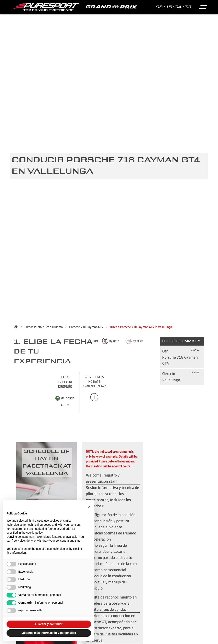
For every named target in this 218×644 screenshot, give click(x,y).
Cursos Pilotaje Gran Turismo (44, 327)
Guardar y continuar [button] (49, 624)
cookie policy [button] (34, 533)
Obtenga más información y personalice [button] (49, 633)
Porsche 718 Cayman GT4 (86, 327)
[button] (201, 7)
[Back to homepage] (17, 327)
